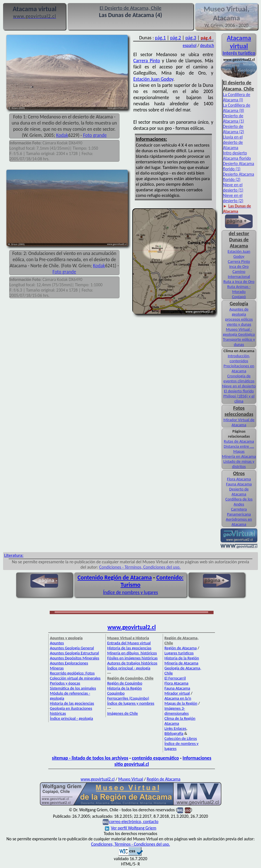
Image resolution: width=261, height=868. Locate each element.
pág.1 (160, 38)
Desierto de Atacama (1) (234, 118)
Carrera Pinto (147, 61)
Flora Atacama (239, 479)
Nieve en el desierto (239, 386)
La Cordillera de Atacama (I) (237, 97)
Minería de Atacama (181, 663)
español (189, 45)
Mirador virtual (177, 693)
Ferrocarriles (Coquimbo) (128, 698)
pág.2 (176, 38)
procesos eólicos (239, 319)
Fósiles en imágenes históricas (132, 658)
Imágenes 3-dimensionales (177, 711)
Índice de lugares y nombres (131, 703)
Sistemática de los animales (73, 688)
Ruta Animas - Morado (239, 289)
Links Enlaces (175, 728)
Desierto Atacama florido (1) (239, 166)
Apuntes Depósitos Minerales (75, 658)
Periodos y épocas (65, 683)
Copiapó (239, 297)
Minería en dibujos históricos (132, 653)
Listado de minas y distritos (239, 464)
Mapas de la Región (181, 703)
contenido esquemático (155, 758)
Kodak (62, 135)
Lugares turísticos (179, 653)
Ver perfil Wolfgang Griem (131, 828)
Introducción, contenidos (239, 358)
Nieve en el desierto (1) (233, 187)
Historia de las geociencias (72, 703)
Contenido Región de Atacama (115, 578)
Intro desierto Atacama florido (237, 156)
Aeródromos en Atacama (239, 522)
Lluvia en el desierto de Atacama (233, 142)
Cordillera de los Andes (239, 502)
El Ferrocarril (175, 678)
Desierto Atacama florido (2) (239, 177)
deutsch (207, 45)
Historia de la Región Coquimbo (124, 691)
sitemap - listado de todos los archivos (90, 758)
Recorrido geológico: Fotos (72, 673)
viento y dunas (239, 324)
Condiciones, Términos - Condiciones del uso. (130, 844)
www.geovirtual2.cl (132, 627)
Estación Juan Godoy (153, 79)
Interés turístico (239, 53)
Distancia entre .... (239, 446)
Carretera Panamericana (239, 512)
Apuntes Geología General (72, 648)
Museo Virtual (131, 779)
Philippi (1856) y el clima (239, 399)
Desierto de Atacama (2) (234, 129)
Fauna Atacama (239, 484)
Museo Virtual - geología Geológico (239, 332)
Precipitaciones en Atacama (239, 368)
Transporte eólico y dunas (239, 342)
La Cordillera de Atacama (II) (237, 108)
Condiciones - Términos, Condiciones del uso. (140, 567)
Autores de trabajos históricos (132, 663)
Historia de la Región (182, 658)
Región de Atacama (181, 648)
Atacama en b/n (178, 698)
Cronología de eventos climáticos (239, 378)
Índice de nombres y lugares (130, 592)
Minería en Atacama (239, 456)
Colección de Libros (181, 738)
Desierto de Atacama (239, 492)
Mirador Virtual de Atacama (239, 422)
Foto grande (95, 135)
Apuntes (57, 643)
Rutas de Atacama (239, 441)
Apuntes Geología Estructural (75, 653)
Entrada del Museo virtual (129, 643)
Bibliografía (174, 733)
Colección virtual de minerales (75, 678)
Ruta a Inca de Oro (239, 282)
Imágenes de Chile (123, 713)
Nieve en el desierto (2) (233, 198)
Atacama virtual (239, 42)
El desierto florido (239, 391)
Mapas (239, 451)
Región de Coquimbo (125, 683)
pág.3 (191, 38)
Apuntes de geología (239, 312)
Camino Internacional (239, 274)
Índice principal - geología (71, 718)
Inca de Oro (239, 266)
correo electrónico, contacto (134, 821)
